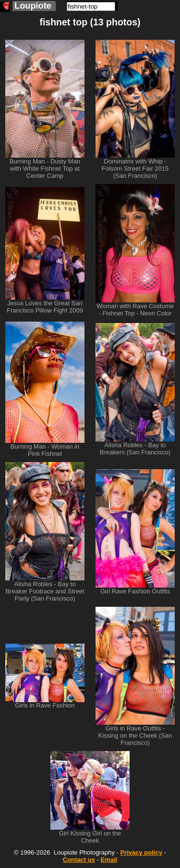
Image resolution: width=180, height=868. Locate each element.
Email (109, 860)
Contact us (79, 860)
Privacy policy (141, 852)
